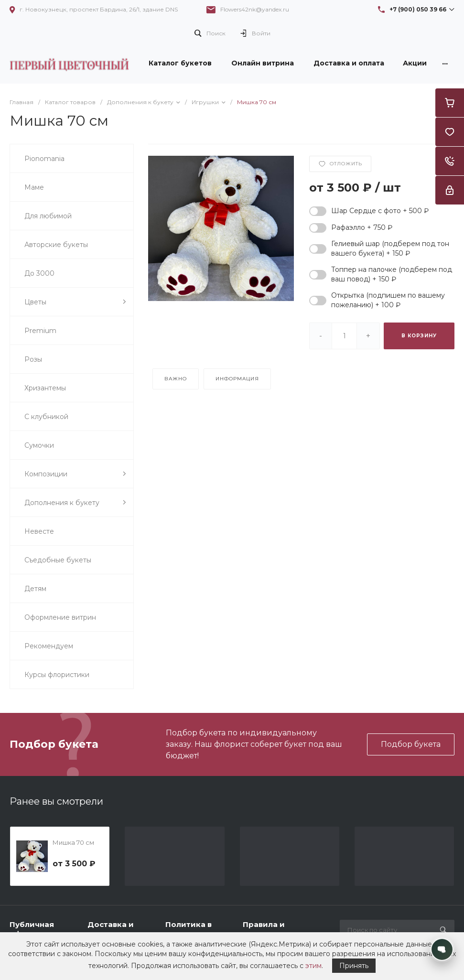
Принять (354, 966)
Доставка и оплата (111, 929)
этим (313, 966)
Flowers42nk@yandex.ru (255, 9)
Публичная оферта (32, 929)
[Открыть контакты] (442, 949)
